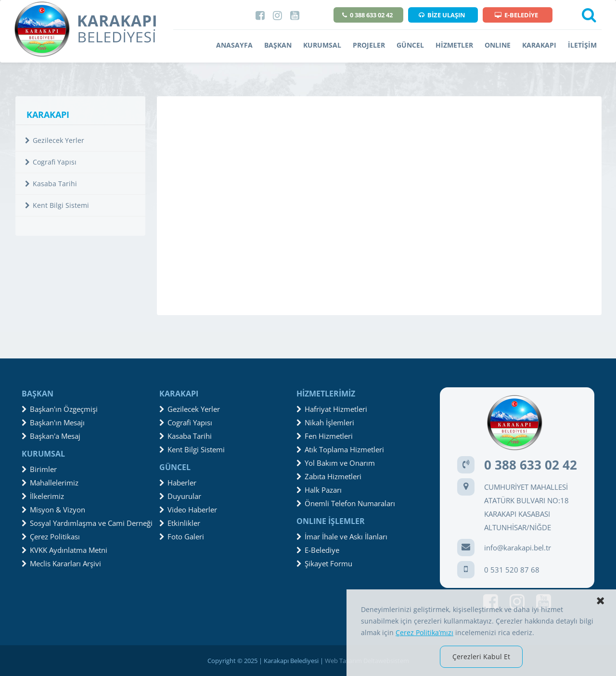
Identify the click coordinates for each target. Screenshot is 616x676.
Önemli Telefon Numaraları (346, 503)
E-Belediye (318, 550)
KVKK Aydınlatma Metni (64, 550)
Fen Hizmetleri (325, 436)
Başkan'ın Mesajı (53, 422)
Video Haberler (188, 510)
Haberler (178, 483)
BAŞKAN (278, 45)
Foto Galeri (182, 536)
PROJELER (369, 45)
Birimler (39, 469)
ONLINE (498, 45)
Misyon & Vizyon (53, 510)
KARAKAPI (539, 45)
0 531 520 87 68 (512, 570)
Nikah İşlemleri (325, 422)
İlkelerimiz (43, 496)
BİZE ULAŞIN (442, 15)
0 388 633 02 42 (367, 15)
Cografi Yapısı (51, 162)
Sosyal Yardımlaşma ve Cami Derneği (87, 523)
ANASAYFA (234, 45)
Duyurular (180, 496)
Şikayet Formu (324, 563)
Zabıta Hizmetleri (329, 476)
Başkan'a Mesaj (51, 436)
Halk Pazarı (319, 490)
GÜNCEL (410, 45)
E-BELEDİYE (516, 15)
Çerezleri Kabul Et (481, 657)
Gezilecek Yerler (55, 140)
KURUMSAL (322, 45)
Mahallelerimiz (50, 483)
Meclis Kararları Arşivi (61, 563)
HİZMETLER (454, 45)
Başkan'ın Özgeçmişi (60, 409)
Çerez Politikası (51, 536)
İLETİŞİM (582, 45)
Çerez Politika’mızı (424, 632)
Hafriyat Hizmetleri (332, 409)
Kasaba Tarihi (51, 184)
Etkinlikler (180, 523)
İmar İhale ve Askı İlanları (342, 536)
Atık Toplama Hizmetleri (340, 449)
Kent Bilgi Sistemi (57, 205)
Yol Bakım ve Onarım (336, 463)
